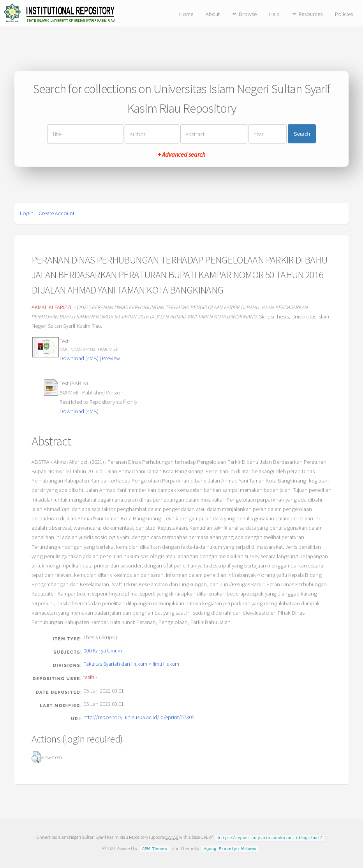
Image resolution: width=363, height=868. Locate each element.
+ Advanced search (181, 154)
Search (302, 134)
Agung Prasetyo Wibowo (230, 848)
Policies (344, 14)
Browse (248, 14)
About (213, 14)
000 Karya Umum (103, 651)
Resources (311, 14)
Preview (111, 358)
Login (27, 213)
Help (274, 14)
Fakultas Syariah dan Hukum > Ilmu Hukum (131, 664)
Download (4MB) (79, 358)
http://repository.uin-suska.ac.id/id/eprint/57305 (139, 717)
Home (186, 14)
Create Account (56, 213)
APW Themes (155, 848)
